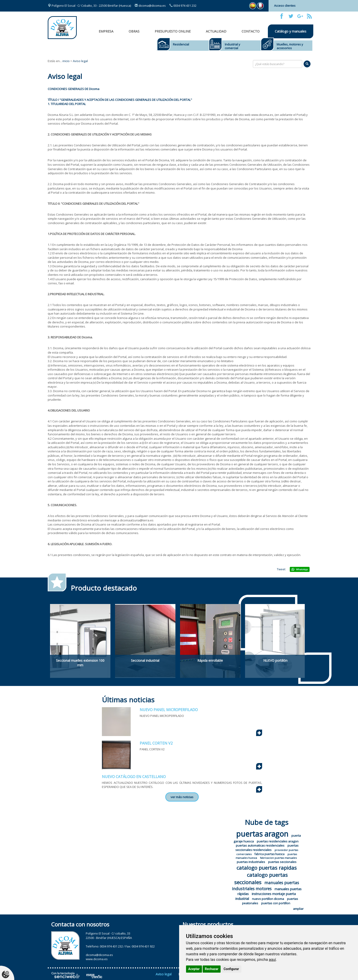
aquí (272, 960)
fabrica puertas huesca (269, 854)
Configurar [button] (231, 969)
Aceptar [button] (194, 969)
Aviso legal (80, 61)
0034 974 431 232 (183, 6)
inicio (66, 61)
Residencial (181, 44)
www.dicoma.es (97, 959)
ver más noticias (182, 797)
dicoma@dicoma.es (150, 6)
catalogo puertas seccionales (261, 878)
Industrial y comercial (232, 46)
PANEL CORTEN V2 (156, 743)
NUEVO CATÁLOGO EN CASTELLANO (134, 777)
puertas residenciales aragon (278, 841)
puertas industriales (251, 862)
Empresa (106, 31)
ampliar (298, 909)
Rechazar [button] (212, 969)
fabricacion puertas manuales (278, 858)
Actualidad (216, 31)
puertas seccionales (282, 862)
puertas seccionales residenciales (267, 848)
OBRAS (134, 31)
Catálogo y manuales (291, 31)
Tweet (281, 569)
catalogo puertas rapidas (267, 868)
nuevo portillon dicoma (268, 899)
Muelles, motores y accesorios (290, 46)
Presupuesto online (173, 31)
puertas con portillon (276, 903)
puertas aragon (262, 834)
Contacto (251, 31)
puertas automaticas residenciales (260, 845)
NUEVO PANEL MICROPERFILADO (169, 710)
